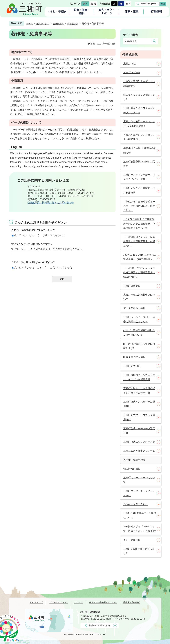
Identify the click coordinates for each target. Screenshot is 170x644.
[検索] (138, 41)
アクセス (79, 602)
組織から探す (43, 24)
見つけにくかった (61, 267)
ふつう (35, 235)
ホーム (29, 24)
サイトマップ (36, 602)
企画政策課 (58, 24)
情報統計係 (73, 24)
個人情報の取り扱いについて (103, 602)
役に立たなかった (54, 235)
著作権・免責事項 (132, 602)
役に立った (19, 235)
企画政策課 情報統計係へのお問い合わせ (51, 203)
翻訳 (163, 4)
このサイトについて (58, 602)
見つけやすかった (23, 267)
